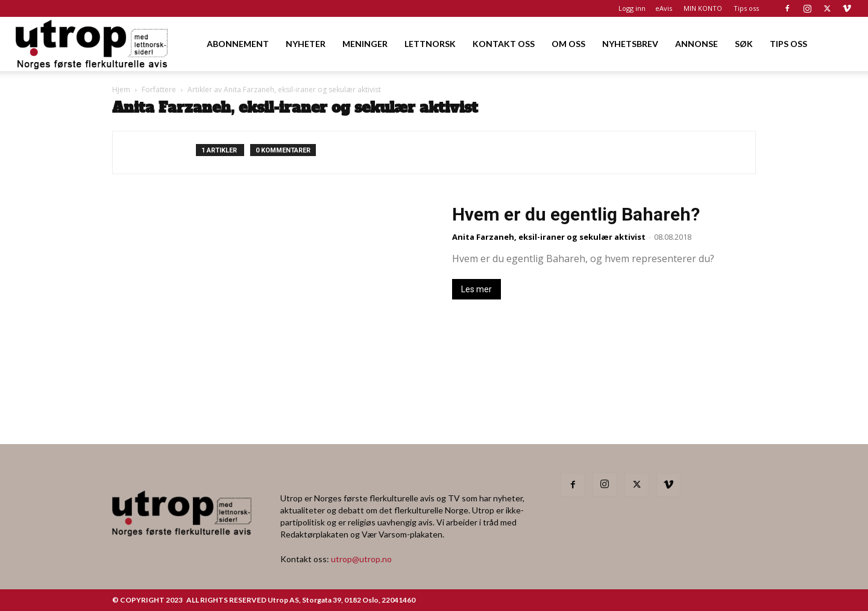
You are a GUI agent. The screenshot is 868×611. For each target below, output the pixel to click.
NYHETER (306, 44)
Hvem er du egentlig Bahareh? (576, 214)
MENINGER (365, 44)
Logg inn (632, 8)
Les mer (476, 289)
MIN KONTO (703, 8)
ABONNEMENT (238, 44)
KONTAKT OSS (504, 44)
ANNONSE (697, 44)
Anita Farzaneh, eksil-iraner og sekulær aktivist (549, 237)
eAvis (664, 8)
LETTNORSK (430, 44)
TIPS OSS (788, 44)
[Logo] (93, 44)
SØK (744, 44)
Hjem (121, 89)
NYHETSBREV (630, 44)
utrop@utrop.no (361, 559)
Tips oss (746, 8)
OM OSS (568, 44)
